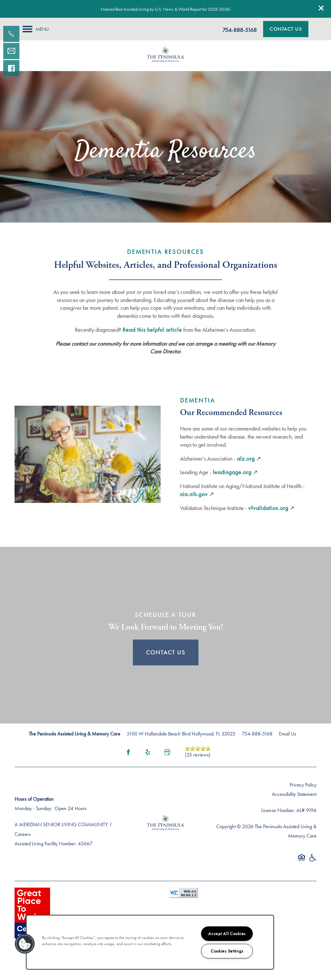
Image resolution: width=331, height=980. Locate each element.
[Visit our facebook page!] (11, 68)
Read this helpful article (152, 330)
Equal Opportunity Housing (302, 861)
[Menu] (36, 29)
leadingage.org (232, 472)
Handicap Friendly (313, 861)
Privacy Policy (303, 785)
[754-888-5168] (11, 34)
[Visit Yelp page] (148, 752)
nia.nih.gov (194, 494)
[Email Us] (11, 51)
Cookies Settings (227, 951)
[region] (150, 942)
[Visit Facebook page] (128, 752)
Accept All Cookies (227, 933)
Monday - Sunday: (33, 808)
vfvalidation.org (268, 508)
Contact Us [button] (166, 652)
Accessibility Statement (294, 794)
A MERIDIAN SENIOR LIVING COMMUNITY (61, 824)
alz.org (246, 459)
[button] (321, 8)
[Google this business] (167, 752)
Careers (23, 834)
